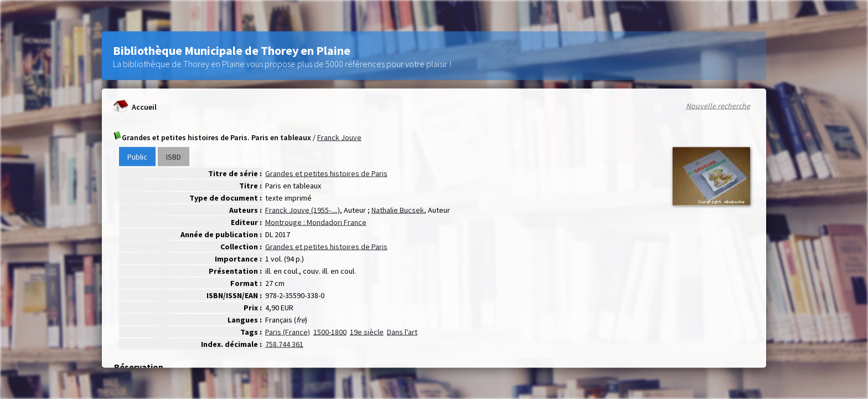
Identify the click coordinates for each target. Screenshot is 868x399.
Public (137, 157)
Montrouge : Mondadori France (316, 222)
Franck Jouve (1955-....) (303, 210)
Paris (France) (288, 332)
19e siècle (367, 332)
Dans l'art (402, 332)
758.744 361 (284, 344)
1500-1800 (330, 332)
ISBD (174, 157)
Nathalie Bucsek (398, 210)
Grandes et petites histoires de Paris (326, 173)
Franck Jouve (339, 137)
